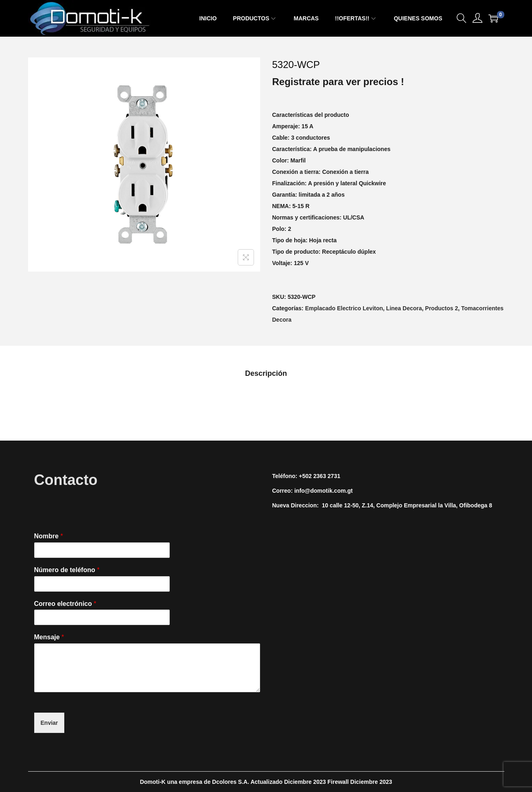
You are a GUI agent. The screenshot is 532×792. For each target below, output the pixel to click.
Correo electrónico (65, 604)
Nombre (49, 536)
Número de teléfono (67, 570)
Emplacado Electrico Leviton (344, 308)
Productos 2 (441, 308)
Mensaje (49, 637)
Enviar (49, 723)
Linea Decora (404, 308)
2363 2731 (327, 476)
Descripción (266, 373)
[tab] (266, 373)
